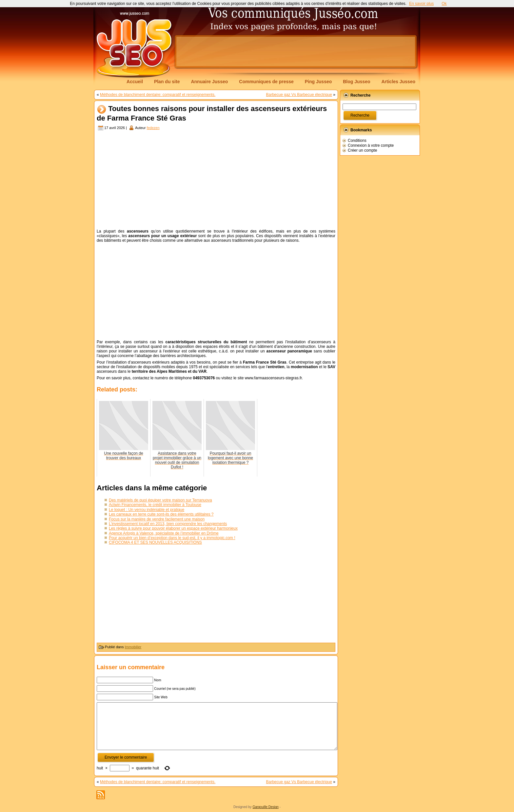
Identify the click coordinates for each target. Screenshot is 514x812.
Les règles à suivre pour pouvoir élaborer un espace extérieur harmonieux (173, 528)
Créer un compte (362, 150)
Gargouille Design (266, 807)
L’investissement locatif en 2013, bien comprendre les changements (168, 524)
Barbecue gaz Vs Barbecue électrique (299, 95)
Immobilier (133, 647)
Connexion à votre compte (371, 145)
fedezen (153, 128)
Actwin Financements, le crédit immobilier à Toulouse (155, 505)
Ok (444, 4)
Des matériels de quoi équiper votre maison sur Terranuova (160, 500)
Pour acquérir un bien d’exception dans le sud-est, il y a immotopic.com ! (172, 538)
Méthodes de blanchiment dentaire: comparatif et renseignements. (158, 95)
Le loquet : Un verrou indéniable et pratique (147, 510)
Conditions (357, 141)
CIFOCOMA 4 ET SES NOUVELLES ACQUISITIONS (155, 542)
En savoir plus (421, 4)
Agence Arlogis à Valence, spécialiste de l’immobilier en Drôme (164, 533)
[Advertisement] (296, 51)
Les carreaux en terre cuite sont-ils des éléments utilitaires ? (161, 514)
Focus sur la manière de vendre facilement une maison (157, 519)
